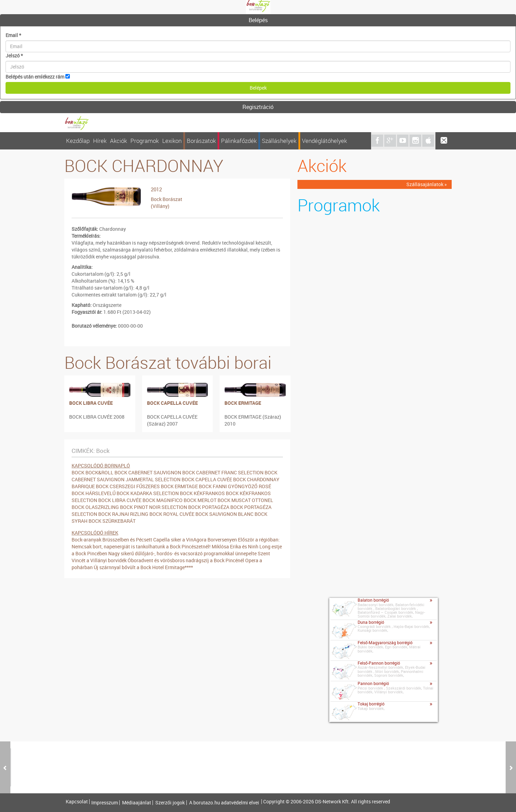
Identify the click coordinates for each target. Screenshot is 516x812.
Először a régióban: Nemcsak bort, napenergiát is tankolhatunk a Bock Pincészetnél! (176, 543)
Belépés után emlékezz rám (35, 77)
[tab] (258, 20)
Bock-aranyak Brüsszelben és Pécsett (112, 540)
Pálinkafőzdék (239, 141)
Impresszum (105, 803)
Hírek (100, 141)
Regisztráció (258, 107)
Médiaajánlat (137, 803)
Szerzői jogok (170, 803)
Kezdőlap (78, 141)
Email (13, 35)
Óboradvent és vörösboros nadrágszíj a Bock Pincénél (186, 560)
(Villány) (160, 206)
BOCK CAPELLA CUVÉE (172, 403)
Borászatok (201, 141)
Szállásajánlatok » (427, 184)
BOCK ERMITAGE (243, 403)
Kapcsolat (77, 802)
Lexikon (172, 141)
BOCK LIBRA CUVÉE (91, 403)
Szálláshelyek (279, 141)
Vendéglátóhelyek (324, 141)
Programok (145, 141)
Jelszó (14, 56)
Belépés (258, 20)
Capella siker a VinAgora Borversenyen (195, 540)
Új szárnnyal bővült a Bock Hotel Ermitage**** (143, 567)
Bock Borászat (167, 199)
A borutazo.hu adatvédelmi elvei (224, 803)
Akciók (118, 141)
